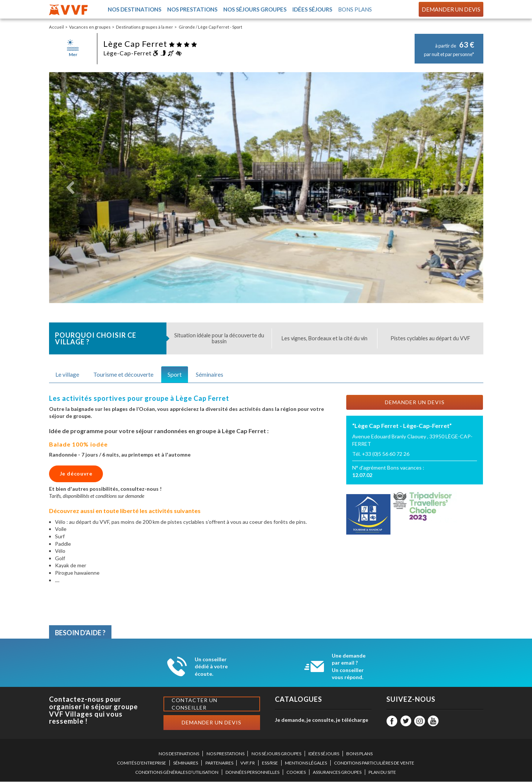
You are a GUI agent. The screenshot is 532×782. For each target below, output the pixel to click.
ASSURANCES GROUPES (337, 773)
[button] (71, 188)
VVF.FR (248, 763)
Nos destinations (134, 9)
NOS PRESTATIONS (226, 754)
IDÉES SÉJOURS (324, 754)
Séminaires (210, 375)
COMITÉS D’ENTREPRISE (142, 763)
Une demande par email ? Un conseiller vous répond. (349, 667)
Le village (67, 375)
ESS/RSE (270, 763)
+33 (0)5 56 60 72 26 (386, 454)
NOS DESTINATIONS (179, 754)
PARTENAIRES (219, 763)
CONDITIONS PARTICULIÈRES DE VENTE (374, 763)
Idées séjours (312, 9)
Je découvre (76, 474)
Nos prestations (192, 9)
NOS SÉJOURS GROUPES (276, 754)
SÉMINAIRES (186, 763)
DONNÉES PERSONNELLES (252, 773)
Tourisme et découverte (123, 375)
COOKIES (296, 773)
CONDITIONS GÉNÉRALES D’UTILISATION (177, 773)
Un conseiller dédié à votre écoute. (211, 667)
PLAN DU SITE (382, 773)
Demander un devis (451, 9)
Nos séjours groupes (254, 9)
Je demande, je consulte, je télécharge (322, 720)
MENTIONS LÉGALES (306, 763)
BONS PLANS (359, 754)
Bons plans (355, 9)
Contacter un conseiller (194, 704)
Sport (175, 375)
